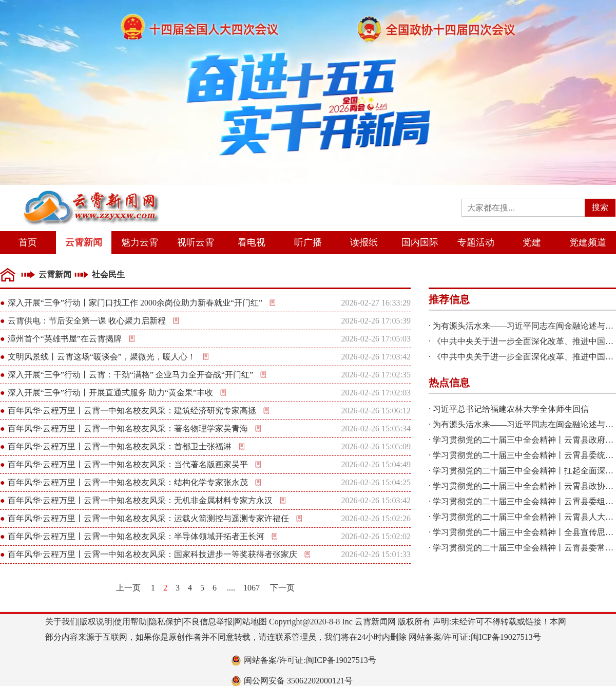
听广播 (308, 242)
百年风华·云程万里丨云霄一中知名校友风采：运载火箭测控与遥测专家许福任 (148, 518)
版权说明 (96, 622)
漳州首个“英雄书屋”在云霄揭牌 (65, 339)
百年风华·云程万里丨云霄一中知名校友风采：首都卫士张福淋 (120, 446)
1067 (252, 588)
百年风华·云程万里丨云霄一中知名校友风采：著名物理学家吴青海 (128, 428)
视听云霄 (196, 242)
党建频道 (588, 242)
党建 (532, 242)
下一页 (282, 588)
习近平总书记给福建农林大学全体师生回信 (511, 409)
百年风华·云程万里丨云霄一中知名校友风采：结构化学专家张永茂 (128, 482)
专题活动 (476, 242)
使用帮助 (130, 622)
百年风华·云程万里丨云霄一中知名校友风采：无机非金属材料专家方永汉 (140, 500)
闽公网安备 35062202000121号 (298, 681)
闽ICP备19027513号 (506, 637)
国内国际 (420, 242)
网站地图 (251, 622)
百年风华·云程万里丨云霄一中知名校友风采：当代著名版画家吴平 (128, 464)
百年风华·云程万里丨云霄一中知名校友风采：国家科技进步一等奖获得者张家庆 (152, 554)
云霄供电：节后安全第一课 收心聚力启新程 (87, 321)
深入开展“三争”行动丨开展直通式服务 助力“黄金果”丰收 (110, 393)
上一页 (128, 588)
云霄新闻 (84, 242)
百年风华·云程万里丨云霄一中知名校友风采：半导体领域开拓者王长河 (136, 536)
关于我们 (62, 622)
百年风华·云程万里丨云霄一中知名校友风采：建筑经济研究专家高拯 (132, 411)
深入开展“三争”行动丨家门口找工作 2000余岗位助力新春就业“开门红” (135, 303)
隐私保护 (165, 622)
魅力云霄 (140, 242)
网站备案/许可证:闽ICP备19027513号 (310, 660)
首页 (28, 242)
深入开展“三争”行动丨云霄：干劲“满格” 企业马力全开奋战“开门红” (131, 375)
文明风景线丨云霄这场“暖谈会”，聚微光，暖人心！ (102, 357)
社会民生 (108, 274)
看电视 (252, 242)
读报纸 (364, 242)
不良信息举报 (208, 622)
